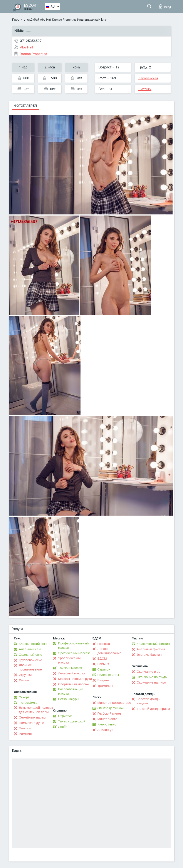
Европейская (148, 78)
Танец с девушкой (72, 721)
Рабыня (103, 664)
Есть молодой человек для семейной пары (36, 710)
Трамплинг (106, 686)
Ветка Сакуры (69, 699)
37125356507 (31, 41)
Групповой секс (30, 660)
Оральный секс (30, 655)
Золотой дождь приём (153, 709)
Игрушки (25, 675)
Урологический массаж (69, 660)
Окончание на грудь (152, 677)
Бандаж (103, 680)
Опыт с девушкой (111, 708)
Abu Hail (46, 20)
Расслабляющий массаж (71, 691)
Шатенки (145, 89)
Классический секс (33, 644)
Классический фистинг (154, 644)
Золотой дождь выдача (148, 701)
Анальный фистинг (151, 649)
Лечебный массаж (72, 673)
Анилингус (105, 730)
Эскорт (24, 697)
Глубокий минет (109, 714)
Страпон (104, 669)
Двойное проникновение (30, 667)
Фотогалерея (26, 106)
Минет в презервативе (114, 703)
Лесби (63, 727)
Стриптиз (65, 716)
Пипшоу (25, 728)
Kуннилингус (107, 724)
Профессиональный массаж (73, 646)
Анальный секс (30, 649)
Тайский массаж (70, 668)
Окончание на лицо (151, 682)
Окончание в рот (149, 672)
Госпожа (104, 644)
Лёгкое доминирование (109, 651)
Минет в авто (107, 719)
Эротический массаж (74, 653)
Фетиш (24, 680)
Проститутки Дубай (26, 20)
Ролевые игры (108, 675)
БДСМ (102, 659)
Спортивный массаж (74, 684)
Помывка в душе (32, 723)
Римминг (26, 734)
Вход (165, 6)
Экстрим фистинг (150, 655)
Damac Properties (64, 20)
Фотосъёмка (28, 703)
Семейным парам (32, 717)
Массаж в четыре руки (75, 679)
